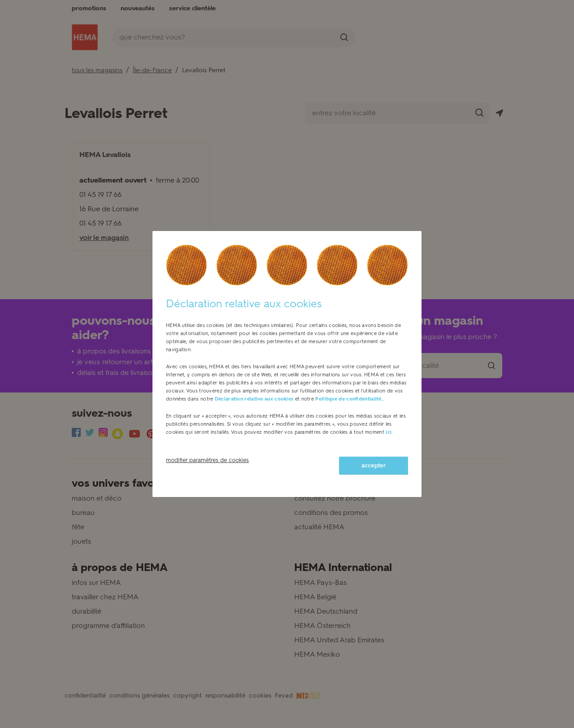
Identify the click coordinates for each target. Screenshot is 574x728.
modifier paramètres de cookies (207, 460)
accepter (374, 465)
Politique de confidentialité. (349, 399)
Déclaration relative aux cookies (254, 399)
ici (389, 432)
